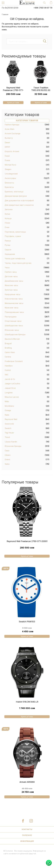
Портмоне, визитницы (15, 232)
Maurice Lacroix (12, 397)
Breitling (8, 348)
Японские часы (12, 330)
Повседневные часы (14, 312)
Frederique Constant (14, 361)
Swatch (8, 428)
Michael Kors (10, 165)
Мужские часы (12, 308)
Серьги (8, 250)
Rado (7, 415)
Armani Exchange (12, 133)
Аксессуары (10, 178)
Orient (7, 459)
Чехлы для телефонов (15, 259)
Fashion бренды (12, 125)
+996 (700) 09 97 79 (43, 8)
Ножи (7, 223)
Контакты (27, 829)
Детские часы (11, 276)
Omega (8, 410)
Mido (7, 401)
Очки (7, 227)
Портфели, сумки (13, 236)
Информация (27, 841)
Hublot (8, 370)
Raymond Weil (11, 419)
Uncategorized (11, 174)
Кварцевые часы (12, 294)
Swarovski (9, 424)
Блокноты (9, 183)
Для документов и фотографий (19, 201)
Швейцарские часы (14, 326)
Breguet (8, 343)
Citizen (8, 455)
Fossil (7, 156)
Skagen (8, 169)
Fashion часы (11, 272)
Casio (7, 451)
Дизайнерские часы (14, 281)
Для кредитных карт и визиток (19, 205)
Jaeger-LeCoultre (12, 384)
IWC (7, 375)
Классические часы (14, 299)
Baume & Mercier (12, 339)
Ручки (7, 245)
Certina (8, 357)
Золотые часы (11, 290)
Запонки (9, 209)
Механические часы (14, 303)
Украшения (10, 254)
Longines (9, 393)
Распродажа (11, 317)
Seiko (7, 464)
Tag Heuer (9, 433)
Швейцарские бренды (15, 334)
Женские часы (11, 285)
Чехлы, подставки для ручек (18, 263)
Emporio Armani (12, 151)
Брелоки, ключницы (14, 192)
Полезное (27, 835)
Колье (7, 214)
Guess (7, 160)
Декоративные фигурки (16, 196)
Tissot (7, 437)
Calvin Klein (10, 352)
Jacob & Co (10, 379)
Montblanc (9, 406)
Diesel (7, 142)
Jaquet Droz (10, 388)
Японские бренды (13, 446)
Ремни (8, 241)
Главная (5, 14)
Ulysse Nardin (11, 442)
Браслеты (9, 187)
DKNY (7, 147)
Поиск (45, 41)
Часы (7, 268)
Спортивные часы (13, 321)
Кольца (8, 218)
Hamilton (9, 366)
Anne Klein (9, 129)
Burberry (9, 138)
